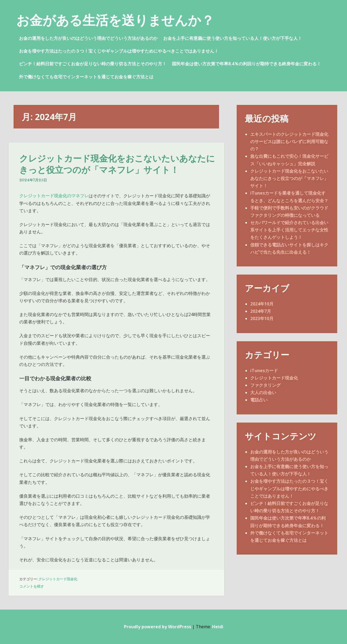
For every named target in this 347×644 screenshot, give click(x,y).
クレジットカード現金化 (58, 579)
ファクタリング (265, 385)
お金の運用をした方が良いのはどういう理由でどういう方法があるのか (88, 38)
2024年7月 (261, 311)
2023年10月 (262, 318)
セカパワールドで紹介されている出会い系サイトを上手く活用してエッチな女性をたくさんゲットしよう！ (289, 230)
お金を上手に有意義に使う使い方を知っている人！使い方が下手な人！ (233, 38)
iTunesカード (264, 371)
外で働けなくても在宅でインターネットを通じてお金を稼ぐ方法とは (86, 77)
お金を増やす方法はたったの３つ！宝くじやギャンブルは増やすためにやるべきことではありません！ (119, 51)
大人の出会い (263, 392)
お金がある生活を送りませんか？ (115, 20)
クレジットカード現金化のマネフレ (54, 196)
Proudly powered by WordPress (158, 627)
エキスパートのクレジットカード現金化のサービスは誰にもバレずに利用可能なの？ (289, 141)
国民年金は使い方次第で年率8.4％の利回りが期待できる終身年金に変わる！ (246, 64)
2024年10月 (262, 304)
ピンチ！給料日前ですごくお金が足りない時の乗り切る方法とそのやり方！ (93, 64)
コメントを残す (32, 586)
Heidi (218, 627)
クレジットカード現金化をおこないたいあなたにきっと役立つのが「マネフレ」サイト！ (117, 164)
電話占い (259, 400)
